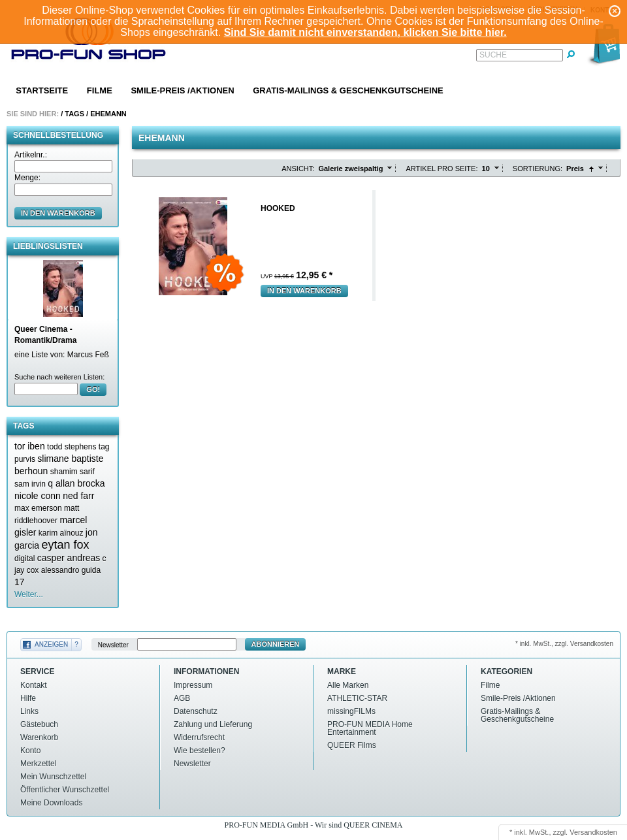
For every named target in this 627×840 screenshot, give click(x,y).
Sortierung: (538, 169)
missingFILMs (351, 711)
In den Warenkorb (304, 291)
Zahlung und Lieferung (213, 724)
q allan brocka (76, 483)
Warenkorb (39, 737)
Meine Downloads (51, 803)
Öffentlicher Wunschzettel (65, 790)
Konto (30, 751)
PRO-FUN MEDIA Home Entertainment (370, 728)
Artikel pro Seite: (442, 169)
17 (20, 582)
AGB (182, 698)
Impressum (193, 685)
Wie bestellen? (200, 751)
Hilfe (28, 698)
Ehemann (108, 114)
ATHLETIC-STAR (357, 698)
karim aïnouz (61, 533)
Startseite (42, 90)
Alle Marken (348, 685)
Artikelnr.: (31, 155)
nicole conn (38, 496)
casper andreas (69, 558)
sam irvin (30, 484)
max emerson (38, 508)
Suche (493, 55)
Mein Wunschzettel (53, 777)
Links (29, 711)
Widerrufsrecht (199, 737)
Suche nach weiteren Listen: (59, 377)
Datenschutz (196, 711)
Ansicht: (298, 169)
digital (24, 558)
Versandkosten (593, 832)
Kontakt (34, 685)
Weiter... (29, 594)
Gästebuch (39, 724)
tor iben (30, 446)
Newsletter (113, 644)
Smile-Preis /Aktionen (182, 90)
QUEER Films (352, 745)
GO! (93, 389)
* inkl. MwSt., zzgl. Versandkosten (564, 644)
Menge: (27, 178)
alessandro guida (71, 570)
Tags (74, 114)
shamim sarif (72, 472)
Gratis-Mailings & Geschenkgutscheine (348, 90)
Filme (100, 90)
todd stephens (72, 447)
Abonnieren (276, 644)
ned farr (78, 496)
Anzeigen (51, 644)
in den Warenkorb (58, 213)
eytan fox (65, 545)
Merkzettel (38, 764)
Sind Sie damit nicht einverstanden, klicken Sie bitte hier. (365, 32)
